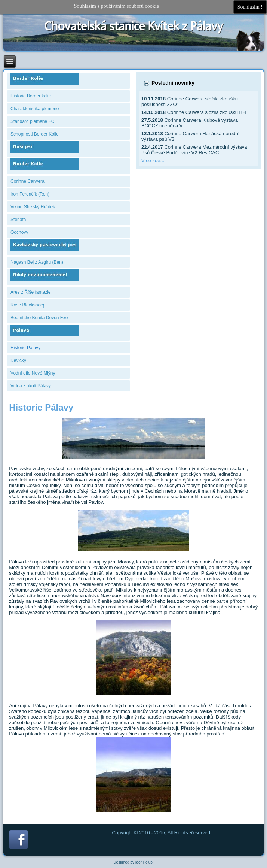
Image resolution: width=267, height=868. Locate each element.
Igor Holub (144, 862)
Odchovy (19, 232)
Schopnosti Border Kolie (35, 134)
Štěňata (18, 220)
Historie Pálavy (25, 348)
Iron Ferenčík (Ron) (30, 194)
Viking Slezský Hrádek (33, 207)
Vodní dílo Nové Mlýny (33, 373)
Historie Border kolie (31, 96)
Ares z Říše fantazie (30, 292)
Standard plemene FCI (33, 121)
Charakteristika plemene (35, 109)
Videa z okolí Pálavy (31, 386)
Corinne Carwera (27, 181)
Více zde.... (154, 161)
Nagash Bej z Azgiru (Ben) (37, 262)
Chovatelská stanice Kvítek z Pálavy (134, 26)
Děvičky (18, 360)
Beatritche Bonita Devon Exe (39, 318)
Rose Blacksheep (28, 305)
